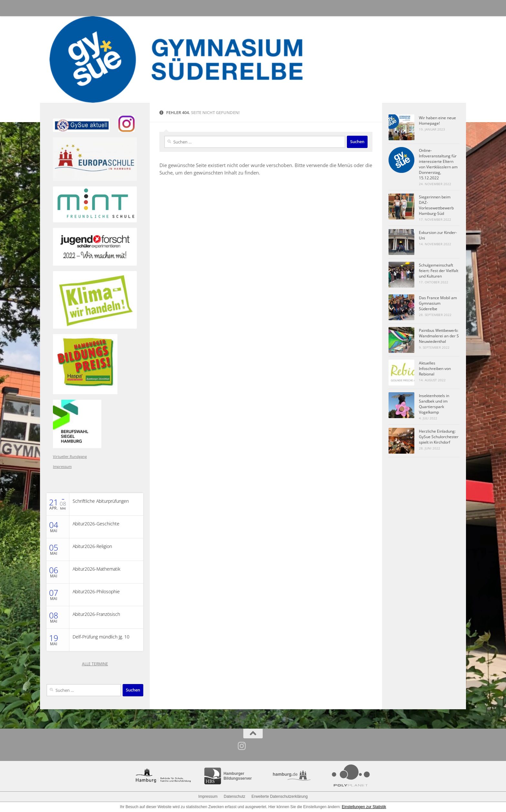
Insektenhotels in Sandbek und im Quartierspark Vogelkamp (434, 404)
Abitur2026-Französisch (96, 614)
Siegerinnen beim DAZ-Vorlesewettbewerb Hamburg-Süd (436, 205)
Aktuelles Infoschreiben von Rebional (435, 369)
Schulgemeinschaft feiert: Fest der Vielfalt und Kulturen (439, 271)
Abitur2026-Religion (92, 546)
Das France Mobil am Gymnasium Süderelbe (438, 303)
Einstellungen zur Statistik (364, 807)
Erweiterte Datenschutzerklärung (279, 796)
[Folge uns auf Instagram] (242, 746)
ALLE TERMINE (95, 664)
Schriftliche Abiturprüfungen (101, 501)
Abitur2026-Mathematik (96, 569)
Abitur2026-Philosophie (96, 592)
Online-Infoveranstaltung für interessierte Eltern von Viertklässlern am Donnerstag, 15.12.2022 (438, 164)
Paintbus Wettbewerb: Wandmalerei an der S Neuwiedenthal (439, 336)
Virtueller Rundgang (70, 456)
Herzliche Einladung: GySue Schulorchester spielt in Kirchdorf (439, 437)
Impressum (62, 466)
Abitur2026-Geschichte (96, 524)
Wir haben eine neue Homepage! (437, 121)
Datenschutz (234, 796)
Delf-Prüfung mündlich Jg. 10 (101, 637)
